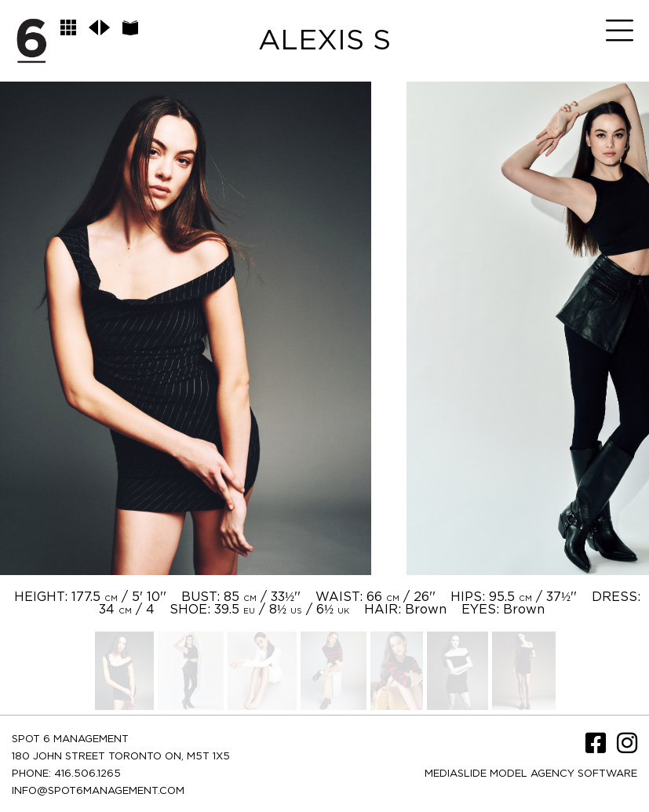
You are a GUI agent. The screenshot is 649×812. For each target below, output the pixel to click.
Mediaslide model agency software (531, 774)
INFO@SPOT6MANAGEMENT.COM (98, 791)
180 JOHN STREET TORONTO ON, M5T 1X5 (121, 757)
